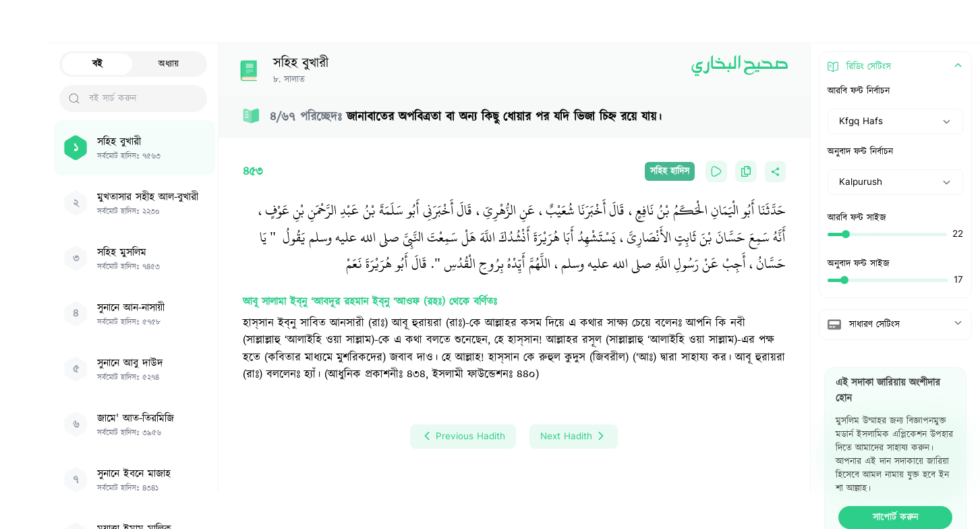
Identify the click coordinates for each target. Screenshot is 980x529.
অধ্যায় (169, 64)
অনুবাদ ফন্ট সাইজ (859, 264)
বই (97, 64)
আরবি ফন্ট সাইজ (857, 218)
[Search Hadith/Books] (439, 22)
